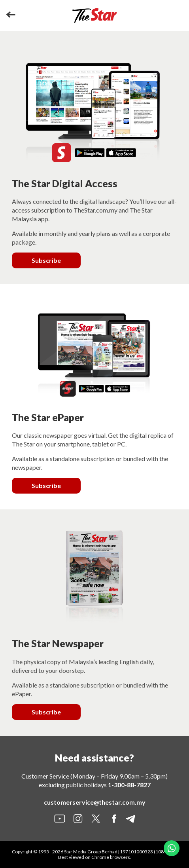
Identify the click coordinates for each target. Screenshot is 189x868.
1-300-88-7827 (129, 785)
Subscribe (46, 260)
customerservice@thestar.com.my (95, 802)
